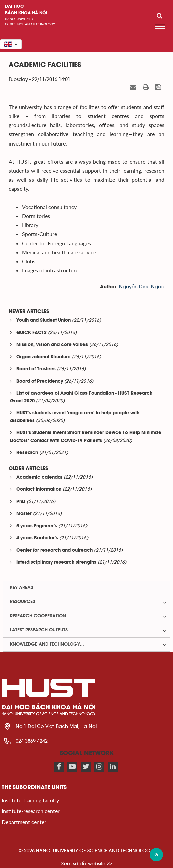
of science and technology (30, 24)
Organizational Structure (44, 357)
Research (27, 453)
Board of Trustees (36, 369)
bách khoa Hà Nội (26, 13)
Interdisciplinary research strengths (56, 562)
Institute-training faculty (30, 800)
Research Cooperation (38, 616)
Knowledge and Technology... (47, 644)
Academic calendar (39, 477)
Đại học (14, 7)
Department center (24, 822)
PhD (21, 502)
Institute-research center (31, 811)
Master (24, 514)
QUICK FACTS (32, 333)
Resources (23, 602)
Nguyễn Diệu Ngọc (142, 287)
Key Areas (22, 588)
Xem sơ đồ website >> (86, 863)
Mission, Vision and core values (52, 345)
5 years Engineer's (37, 526)
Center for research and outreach (54, 550)
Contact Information (39, 489)
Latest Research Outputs (39, 630)
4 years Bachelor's (37, 538)
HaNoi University (19, 19)
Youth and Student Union (44, 321)
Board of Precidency (40, 382)
